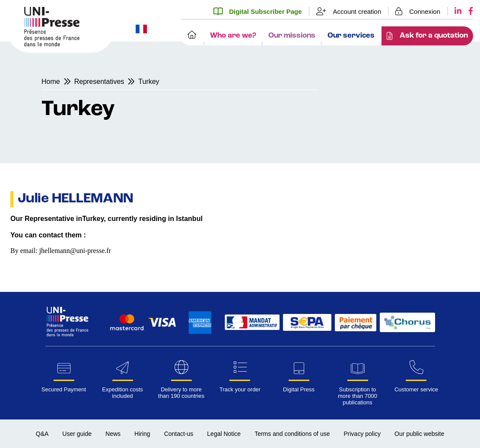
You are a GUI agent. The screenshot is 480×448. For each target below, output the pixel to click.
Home (51, 82)
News (113, 434)
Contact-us (179, 434)
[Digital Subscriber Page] (261, 11)
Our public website (419, 434)
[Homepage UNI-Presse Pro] (52, 44)
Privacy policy (362, 434)
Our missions (292, 36)
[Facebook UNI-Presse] (467, 11)
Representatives (99, 82)
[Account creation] (349, 11)
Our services (351, 36)
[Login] (418, 11)
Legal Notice (224, 434)
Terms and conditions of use (292, 434)
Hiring (142, 434)
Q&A (42, 434)
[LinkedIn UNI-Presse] (455, 11)
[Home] (192, 36)
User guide (77, 434)
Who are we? (233, 36)
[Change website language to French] (141, 30)
